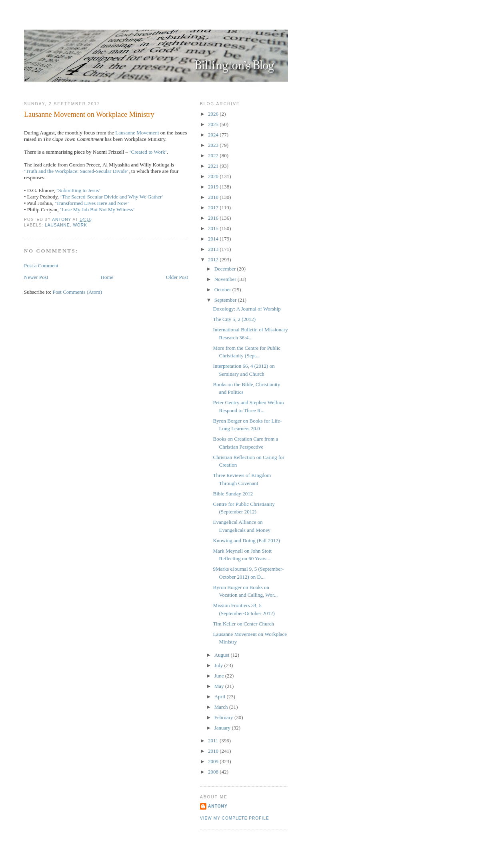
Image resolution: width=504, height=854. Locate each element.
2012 (214, 260)
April (221, 697)
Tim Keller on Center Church (243, 624)
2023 (214, 145)
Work (80, 225)
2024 (214, 135)
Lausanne (57, 225)
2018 (214, 197)
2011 (214, 741)
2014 (214, 239)
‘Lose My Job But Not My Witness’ (97, 209)
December (226, 269)
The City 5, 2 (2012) (234, 319)
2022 (214, 155)
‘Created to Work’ (148, 152)
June (220, 676)
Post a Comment (41, 266)
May (220, 686)
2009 (214, 761)
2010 (214, 751)
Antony (218, 806)
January (223, 728)
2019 (214, 187)
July (219, 665)
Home (107, 277)
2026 (214, 114)
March (222, 707)
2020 (214, 176)
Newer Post (36, 277)
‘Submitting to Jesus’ (79, 190)
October (223, 290)
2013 (214, 249)
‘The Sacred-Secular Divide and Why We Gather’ (112, 197)
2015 (214, 228)
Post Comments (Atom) (78, 292)
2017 (214, 207)
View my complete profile (235, 818)
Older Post (177, 277)
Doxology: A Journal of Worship (247, 309)
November (226, 279)
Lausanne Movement (137, 133)
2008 (214, 772)
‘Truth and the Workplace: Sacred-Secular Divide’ (76, 171)
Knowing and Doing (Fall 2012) (246, 540)
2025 (214, 124)
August (223, 655)
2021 (214, 166)
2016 (214, 218)
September (226, 300)
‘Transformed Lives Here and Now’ (92, 203)
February (224, 717)
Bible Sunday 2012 (233, 494)
